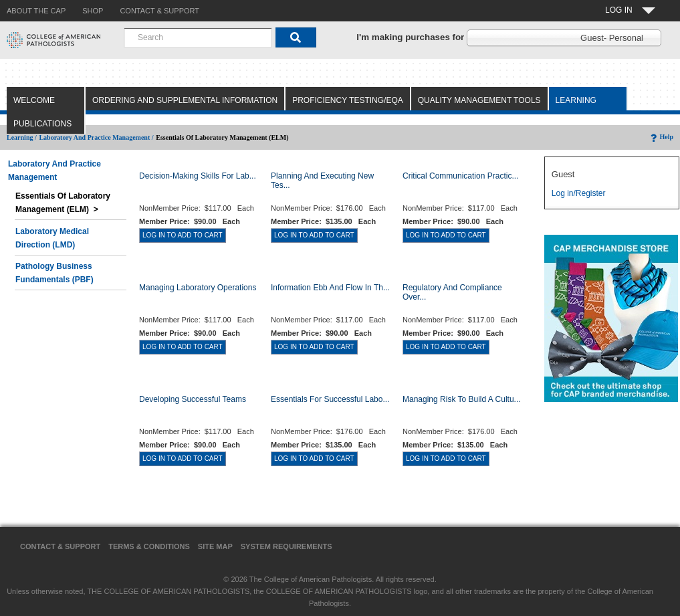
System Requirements (287, 546)
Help (661, 137)
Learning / (22, 137)
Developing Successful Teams (193, 399)
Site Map (215, 546)
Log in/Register (579, 193)
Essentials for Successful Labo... (330, 399)
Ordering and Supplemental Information (185, 100)
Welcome (34, 100)
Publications (42, 124)
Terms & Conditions (149, 546)
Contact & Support (60, 546)
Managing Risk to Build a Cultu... (462, 399)
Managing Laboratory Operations (198, 288)
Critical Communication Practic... (460, 176)
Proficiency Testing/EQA (348, 100)
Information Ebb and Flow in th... (330, 288)
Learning (576, 100)
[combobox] (198, 37)
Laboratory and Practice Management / (96, 137)
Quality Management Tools (479, 100)
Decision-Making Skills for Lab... (198, 176)
